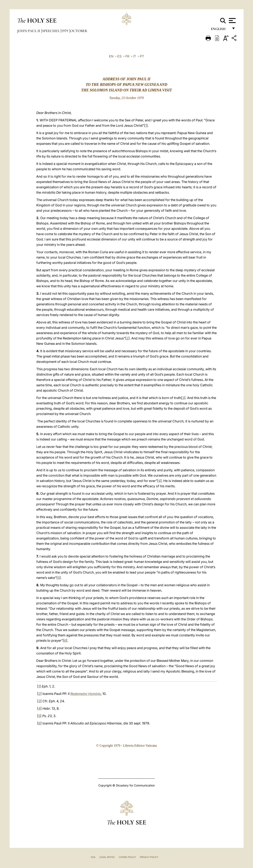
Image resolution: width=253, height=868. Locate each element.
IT (135, 56)
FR (127, 56)
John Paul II (29, 31)
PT (142, 56)
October (79, 31)
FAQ (93, 857)
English (220, 30)
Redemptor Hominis (86, 694)
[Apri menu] (232, 21)
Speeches (51, 31)
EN (111, 56)
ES (119, 56)
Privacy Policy (149, 857)
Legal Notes (107, 857)
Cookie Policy (127, 857)
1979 (65, 31)
